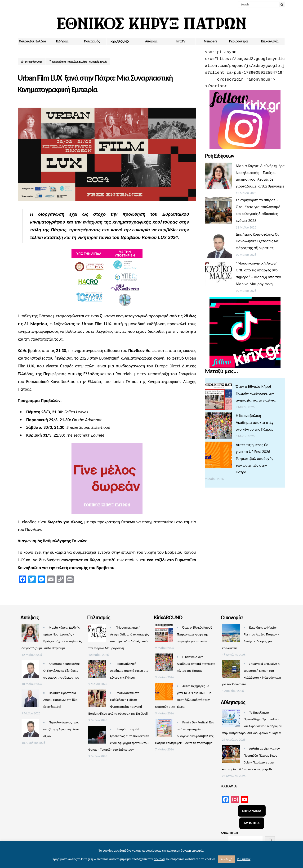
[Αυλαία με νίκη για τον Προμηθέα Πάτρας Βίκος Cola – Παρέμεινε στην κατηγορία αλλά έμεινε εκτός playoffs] (231, 755)
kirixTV (181, 41)
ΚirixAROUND (120, 41)
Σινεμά (103, 62)
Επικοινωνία (270, 41)
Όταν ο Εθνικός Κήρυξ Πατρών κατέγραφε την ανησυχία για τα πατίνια (256, 393)
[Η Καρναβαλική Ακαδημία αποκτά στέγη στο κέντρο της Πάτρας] (218, 427)
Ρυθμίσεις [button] (244, 859)
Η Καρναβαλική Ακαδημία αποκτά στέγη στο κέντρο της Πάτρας (256, 423)
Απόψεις (151, 41)
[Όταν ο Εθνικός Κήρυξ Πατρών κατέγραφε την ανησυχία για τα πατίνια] (218, 398)
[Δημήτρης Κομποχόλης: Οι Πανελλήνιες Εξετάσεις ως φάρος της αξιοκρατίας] (218, 246)
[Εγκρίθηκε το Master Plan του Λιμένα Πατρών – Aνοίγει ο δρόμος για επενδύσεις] (231, 634)
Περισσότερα (238, 41)
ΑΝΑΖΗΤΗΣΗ (229, 833)
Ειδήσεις (62, 41)
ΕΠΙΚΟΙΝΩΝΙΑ (252, 811)
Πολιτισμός (92, 41)
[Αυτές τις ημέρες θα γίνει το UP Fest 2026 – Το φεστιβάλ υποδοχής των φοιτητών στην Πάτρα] (218, 456)
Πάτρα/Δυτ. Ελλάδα (32, 41)
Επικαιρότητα (59, 62)
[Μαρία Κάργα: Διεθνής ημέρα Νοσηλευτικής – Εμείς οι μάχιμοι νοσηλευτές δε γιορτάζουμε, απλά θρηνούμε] (218, 177)
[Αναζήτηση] (270, 840)
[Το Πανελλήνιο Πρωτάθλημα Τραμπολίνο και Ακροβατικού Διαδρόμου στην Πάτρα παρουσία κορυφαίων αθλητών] (231, 719)
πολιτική (159, 859)
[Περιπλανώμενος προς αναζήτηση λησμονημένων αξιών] (30, 729)
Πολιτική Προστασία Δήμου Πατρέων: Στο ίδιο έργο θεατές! (60, 700)
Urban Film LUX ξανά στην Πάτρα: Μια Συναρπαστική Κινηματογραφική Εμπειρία (101, 83)
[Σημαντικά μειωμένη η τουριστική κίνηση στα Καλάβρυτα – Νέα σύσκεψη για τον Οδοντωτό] (231, 670)
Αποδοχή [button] (227, 859)
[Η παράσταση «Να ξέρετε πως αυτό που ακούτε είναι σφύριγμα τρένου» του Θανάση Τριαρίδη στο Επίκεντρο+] (97, 736)
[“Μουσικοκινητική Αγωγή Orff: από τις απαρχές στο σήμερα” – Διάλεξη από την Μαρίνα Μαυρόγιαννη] (218, 275)
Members (210, 41)
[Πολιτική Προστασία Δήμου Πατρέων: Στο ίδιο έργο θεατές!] (30, 700)
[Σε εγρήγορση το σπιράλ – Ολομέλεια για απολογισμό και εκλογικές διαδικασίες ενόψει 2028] (218, 211)
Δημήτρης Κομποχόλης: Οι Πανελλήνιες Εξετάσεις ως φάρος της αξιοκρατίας (257, 241)
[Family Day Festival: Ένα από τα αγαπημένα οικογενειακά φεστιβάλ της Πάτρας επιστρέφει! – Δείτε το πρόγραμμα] (164, 729)
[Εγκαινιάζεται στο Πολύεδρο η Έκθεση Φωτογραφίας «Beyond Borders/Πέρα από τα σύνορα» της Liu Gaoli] (97, 700)
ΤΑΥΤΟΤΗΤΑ (252, 823)
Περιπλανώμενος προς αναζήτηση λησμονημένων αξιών (61, 729)
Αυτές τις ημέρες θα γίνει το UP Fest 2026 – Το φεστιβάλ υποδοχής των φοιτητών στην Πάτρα (254, 459)
